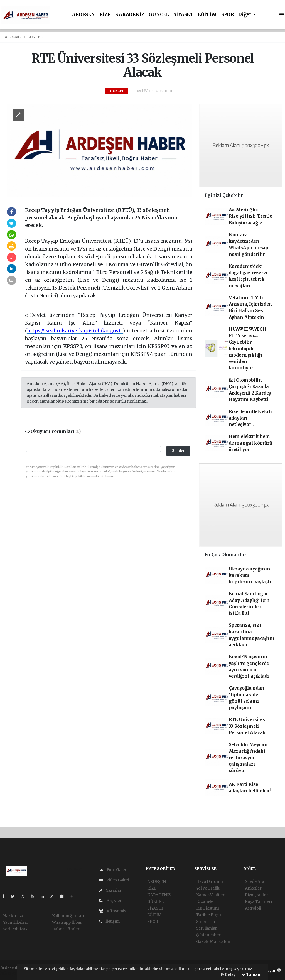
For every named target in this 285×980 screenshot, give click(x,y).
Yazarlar (110, 890)
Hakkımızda (15, 916)
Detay (228, 975)
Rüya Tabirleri (258, 901)
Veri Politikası (16, 929)
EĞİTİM (207, 15)
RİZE (105, 15)
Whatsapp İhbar (67, 922)
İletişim (109, 921)
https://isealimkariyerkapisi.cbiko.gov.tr (75, 331)
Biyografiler (256, 895)
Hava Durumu (210, 881)
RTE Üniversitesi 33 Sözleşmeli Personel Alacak (248, 726)
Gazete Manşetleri (213, 942)
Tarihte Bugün (210, 915)
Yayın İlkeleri (15, 922)
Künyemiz (113, 911)
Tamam (252, 975)
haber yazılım (13, 973)
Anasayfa (14, 37)
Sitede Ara (255, 881)
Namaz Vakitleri (211, 895)
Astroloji (253, 908)
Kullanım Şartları (68, 916)
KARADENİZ (130, 15)
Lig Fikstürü (208, 908)
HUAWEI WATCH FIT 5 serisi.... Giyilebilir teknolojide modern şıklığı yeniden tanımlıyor (248, 349)
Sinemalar (206, 922)
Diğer (245, 15)
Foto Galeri (113, 870)
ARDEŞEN (83, 15)
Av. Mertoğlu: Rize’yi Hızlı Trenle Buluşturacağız (250, 216)
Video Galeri (114, 880)
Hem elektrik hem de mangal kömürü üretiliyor (250, 443)
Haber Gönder (66, 929)
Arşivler (110, 901)
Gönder (178, 451)
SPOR (228, 15)
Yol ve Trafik (208, 888)
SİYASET (183, 15)
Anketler (253, 888)
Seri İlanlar (207, 928)
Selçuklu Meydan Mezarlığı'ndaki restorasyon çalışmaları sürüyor (248, 758)
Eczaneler (206, 901)
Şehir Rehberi (209, 935)
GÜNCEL (159, 15)
